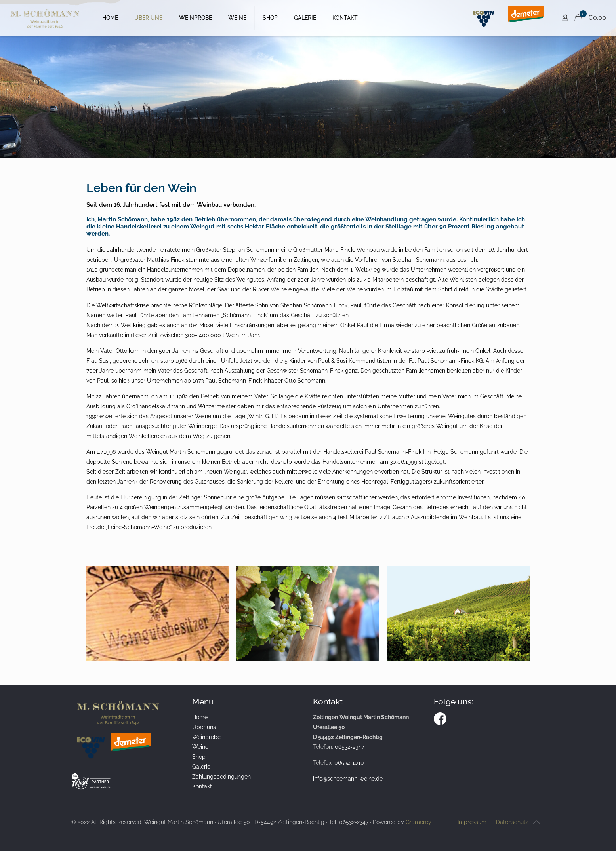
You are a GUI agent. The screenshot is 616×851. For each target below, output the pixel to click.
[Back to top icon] (537, 822)
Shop (199, 757)
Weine (200, 747)
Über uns (204, 727)
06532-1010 (349, 763)
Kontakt (202, 786)
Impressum (472, 822)
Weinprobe (206, 737)
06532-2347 (349, 747)
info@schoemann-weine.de (348, 779)
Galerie (201, 767)
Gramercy (419, 822)
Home (200, 717)
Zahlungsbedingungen (221, 777)
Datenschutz (512, 822)
